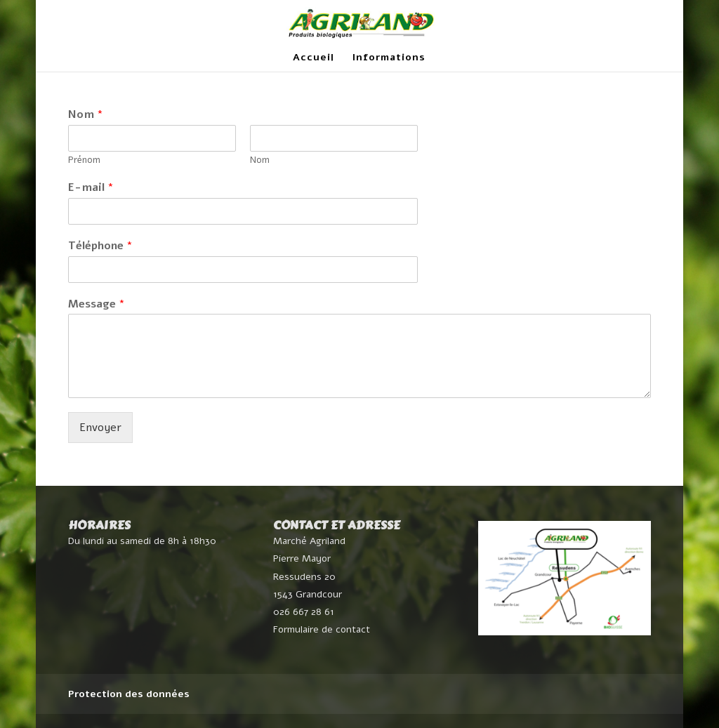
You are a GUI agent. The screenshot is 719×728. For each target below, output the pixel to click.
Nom (86, 115)
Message (97, 304)
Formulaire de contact (322, 629)
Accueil (314, 58)
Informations (389, 58)
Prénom (84, 160)
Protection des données (129, 694)
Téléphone (100, 246)
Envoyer (100, 428)
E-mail (91, 188)
